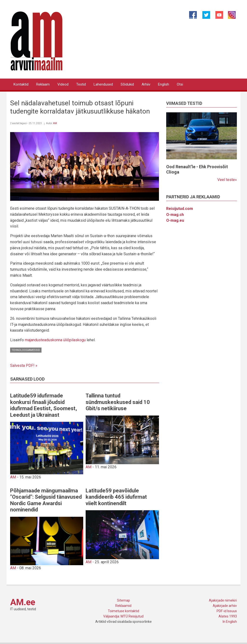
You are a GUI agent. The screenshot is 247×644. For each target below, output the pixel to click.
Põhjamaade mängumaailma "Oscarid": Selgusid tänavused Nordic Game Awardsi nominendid (46, 500)
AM (55, 123)
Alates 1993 (228, 616)
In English (230, 622)
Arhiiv (146, 84)
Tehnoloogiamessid (26, 350)
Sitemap (123, 600)
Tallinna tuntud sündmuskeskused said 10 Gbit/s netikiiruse (118, 402)
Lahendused (103, 84)
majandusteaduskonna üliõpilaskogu (55, 340)
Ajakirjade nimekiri (223, 600)
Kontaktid (21, 84)
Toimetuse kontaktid (123, 611)
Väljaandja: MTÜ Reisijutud (123, 616)
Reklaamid (123, 606)
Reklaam (43, 84)
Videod (63, 84)
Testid (81, 84)
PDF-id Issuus (227, 611)
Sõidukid (127, 84)
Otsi (180, 84)
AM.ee (23, 602)
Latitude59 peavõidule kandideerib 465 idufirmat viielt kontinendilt (116, 497)
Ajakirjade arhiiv (225, 606)
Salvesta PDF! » (24, 366)
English (164, 84)
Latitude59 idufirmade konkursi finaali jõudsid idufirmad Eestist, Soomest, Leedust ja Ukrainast (44, 405)
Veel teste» (227, 180)
